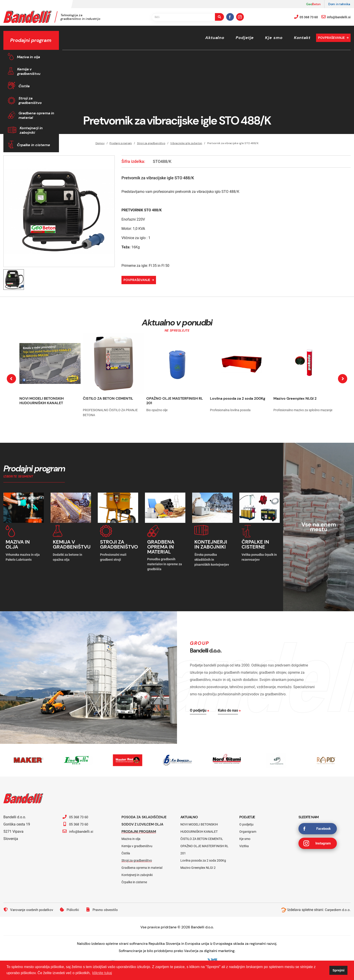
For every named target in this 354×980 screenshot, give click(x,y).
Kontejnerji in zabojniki (31, 130)
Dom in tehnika (339, 4)
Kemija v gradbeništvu (29, 71)
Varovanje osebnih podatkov (29, 908)
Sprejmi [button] (339, 970)
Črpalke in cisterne (34, 145)
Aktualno (215, 38)
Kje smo (274, 38)
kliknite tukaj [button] (102, 973)
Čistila (24, 86)
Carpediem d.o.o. (337, 908)
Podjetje (245, 38)
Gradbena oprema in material (36, 115)
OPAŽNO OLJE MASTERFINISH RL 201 (175, 401)
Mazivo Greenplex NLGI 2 (295, 398)
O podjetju (246, 823)
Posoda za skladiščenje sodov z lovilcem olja (145, 819)
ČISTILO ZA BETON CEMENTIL (108, 398)
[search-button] (219, 17)
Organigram (248, 830)
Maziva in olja (28, 57)
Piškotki (72, 908)
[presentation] (11, 379)
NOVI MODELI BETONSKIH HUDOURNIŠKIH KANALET (42, 401)
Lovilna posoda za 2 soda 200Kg (238, 398)
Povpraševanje (331, 38)
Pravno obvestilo (105, 908)
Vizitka (244, 844)
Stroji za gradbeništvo (30, 100)
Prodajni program (140, 830)
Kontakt (302, 38)
